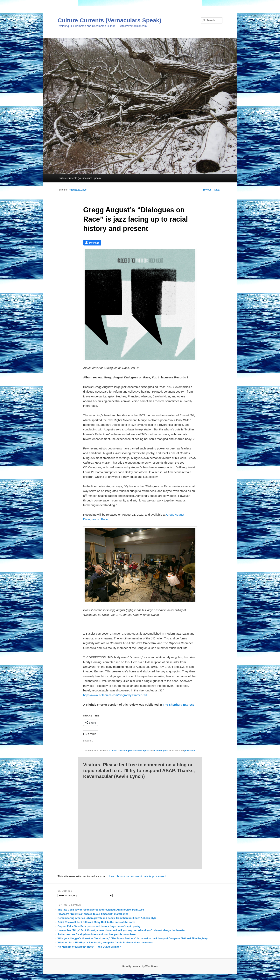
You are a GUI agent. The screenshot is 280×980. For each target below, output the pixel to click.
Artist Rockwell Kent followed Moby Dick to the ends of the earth (96, 922)
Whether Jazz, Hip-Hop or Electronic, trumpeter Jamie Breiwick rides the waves (105, 942)
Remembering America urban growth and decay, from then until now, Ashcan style (107, 918)
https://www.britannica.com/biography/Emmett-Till (115, 695)
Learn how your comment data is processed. (138, 876)
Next (218, 190)
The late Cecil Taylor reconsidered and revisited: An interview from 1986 (101, 910)
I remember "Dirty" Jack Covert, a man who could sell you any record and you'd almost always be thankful (121, 930)
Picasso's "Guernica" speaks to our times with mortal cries (93, 914)
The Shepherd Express (179, 705)
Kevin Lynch (161, 751)
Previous (205, 190)
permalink (190, 751)
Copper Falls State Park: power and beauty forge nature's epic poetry (99, 926)
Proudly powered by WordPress (140, 966)
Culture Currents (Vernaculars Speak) (109, 20)
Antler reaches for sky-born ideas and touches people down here (97, 934)
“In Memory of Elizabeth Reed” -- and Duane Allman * (89, 947)
